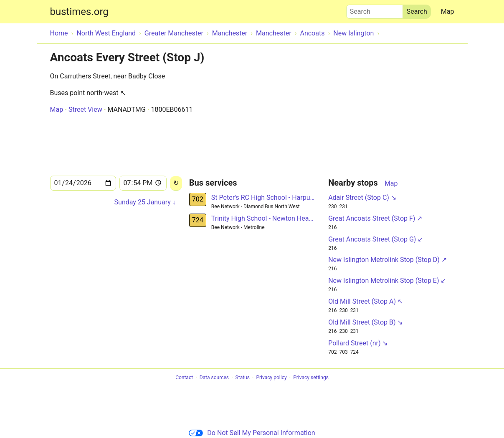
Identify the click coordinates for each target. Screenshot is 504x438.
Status (243, 378)
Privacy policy (271, 378)
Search (375, 10)
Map (448, 11)
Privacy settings (311, 378)
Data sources (214, 378)
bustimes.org (79, 12)
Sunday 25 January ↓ (145, 202)
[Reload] (176, 183)
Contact (184, 378)
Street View (85, 109)
